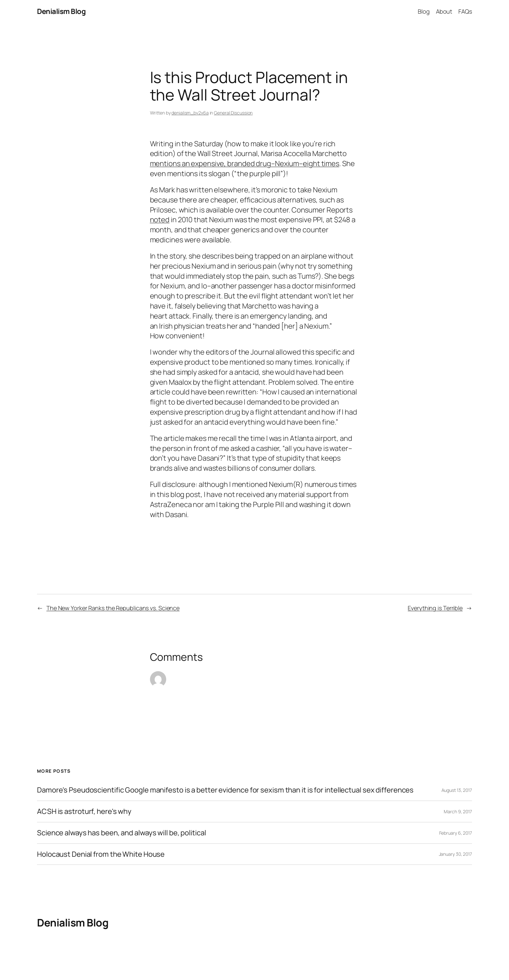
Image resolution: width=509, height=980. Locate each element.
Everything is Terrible (435, 608)
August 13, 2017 (457, 790)
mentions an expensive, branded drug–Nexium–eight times (245, 163)
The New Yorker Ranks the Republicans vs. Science (113, 608)
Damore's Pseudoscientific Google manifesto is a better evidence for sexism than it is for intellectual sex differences (225, 790)
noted (160, 220)
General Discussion (233, 113)
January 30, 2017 (455, 854)
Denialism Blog (61, 11)
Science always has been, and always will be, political (122, 833)
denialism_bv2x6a (190, 113)
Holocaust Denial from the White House (101, 854)
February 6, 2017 (456, 833)
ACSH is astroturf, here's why (84, 811)
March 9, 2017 (458, 811)
